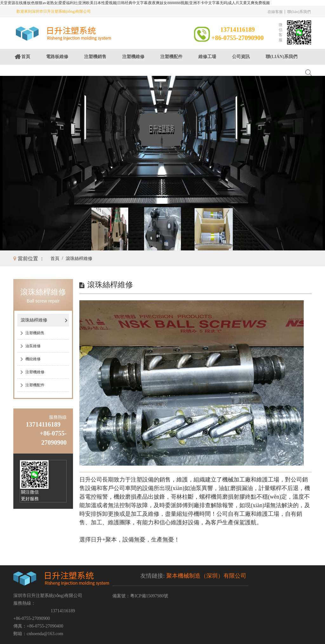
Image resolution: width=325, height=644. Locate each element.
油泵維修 (33, 346)
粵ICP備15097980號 (149, 596)
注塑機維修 (133, 57)
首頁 (26, 57)
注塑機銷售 (95, 57)
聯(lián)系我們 (299, 12)
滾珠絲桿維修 (79, 259)
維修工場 (207, 57)
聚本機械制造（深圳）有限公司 (206, 576)
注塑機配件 (171, 57)
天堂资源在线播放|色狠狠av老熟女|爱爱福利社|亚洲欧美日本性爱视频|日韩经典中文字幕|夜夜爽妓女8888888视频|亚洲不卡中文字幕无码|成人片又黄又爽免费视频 (135, 3)
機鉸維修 (33, 359)
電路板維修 (57, 57)
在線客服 (275, 12)
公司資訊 (241, 57)
